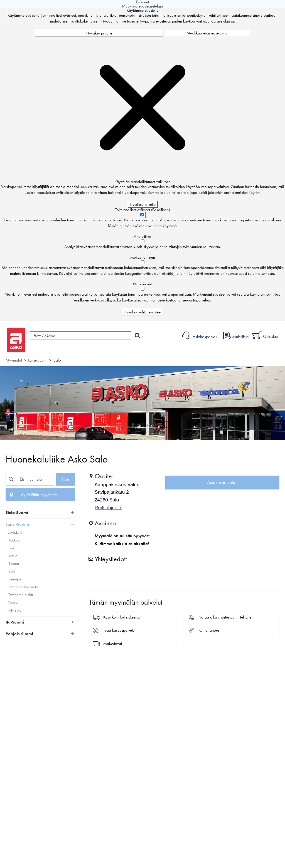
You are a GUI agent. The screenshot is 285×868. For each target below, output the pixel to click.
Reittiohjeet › (108, 508)
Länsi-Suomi (38, 360)
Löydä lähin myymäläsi (39, 495)
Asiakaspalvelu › (222, 482)
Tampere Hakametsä (24, 587)
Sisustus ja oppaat (155, 349)
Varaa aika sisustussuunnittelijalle (225, 617)
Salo (57, 360)
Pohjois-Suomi (19, 634)
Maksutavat (113, 643)
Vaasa (13, 603)
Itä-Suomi (15, 622)
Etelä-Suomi (17, 513)
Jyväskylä (15, 532)
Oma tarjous (209, 630)
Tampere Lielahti (21, 595)
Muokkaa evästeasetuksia (207, 33)
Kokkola (14, 540)
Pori (11, 548)
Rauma (14, 564)
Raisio (13, 556)
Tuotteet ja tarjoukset (52, 349)
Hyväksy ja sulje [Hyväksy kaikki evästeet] (99, 33)
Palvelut (123, 349)
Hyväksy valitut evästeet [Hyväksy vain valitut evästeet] (142, 312)
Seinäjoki (15, 579)
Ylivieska (15, 610)
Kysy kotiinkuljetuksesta (121, 617)
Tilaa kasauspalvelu (119, 630)
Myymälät (93, 349)
